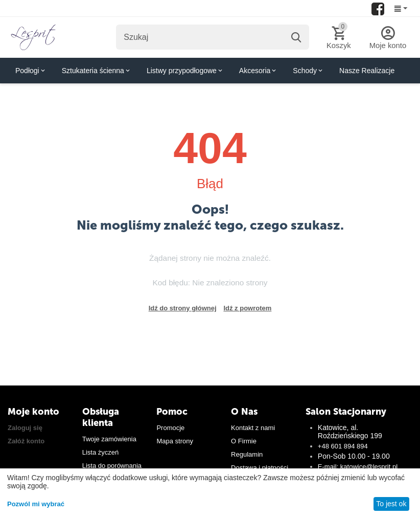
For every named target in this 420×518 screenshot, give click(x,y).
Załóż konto (26, 441)
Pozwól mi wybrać (36, 504)
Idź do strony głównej (183, 308)
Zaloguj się (25, 428)
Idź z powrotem (247, 308)
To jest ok (391, 504)
